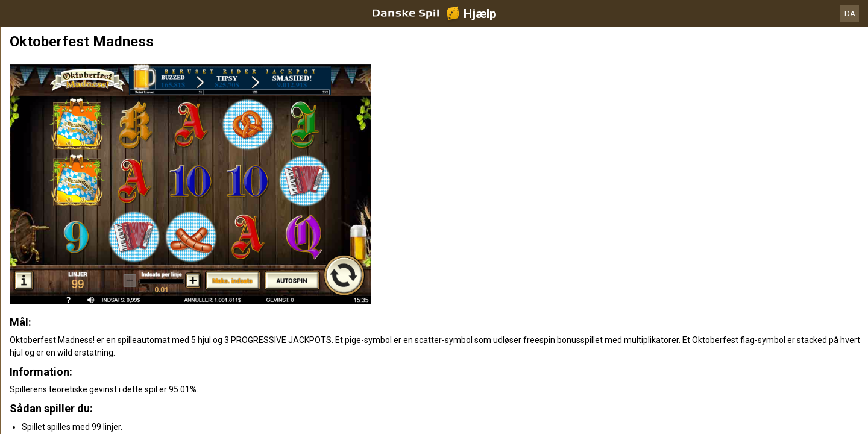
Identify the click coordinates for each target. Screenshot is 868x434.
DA (850, 14)
